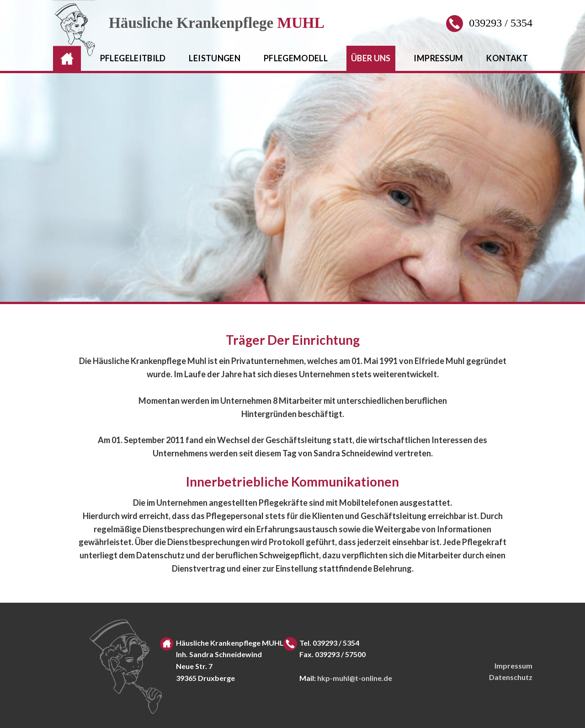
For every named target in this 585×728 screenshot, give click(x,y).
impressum (438, 58)
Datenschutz (511, 677)
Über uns (371, 58)
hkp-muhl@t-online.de (355, 678)
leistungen (215, 58)
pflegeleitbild (133, 58)
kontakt (507, 58)
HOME (65, 58)
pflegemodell (296, 58)
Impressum (513, 666)
